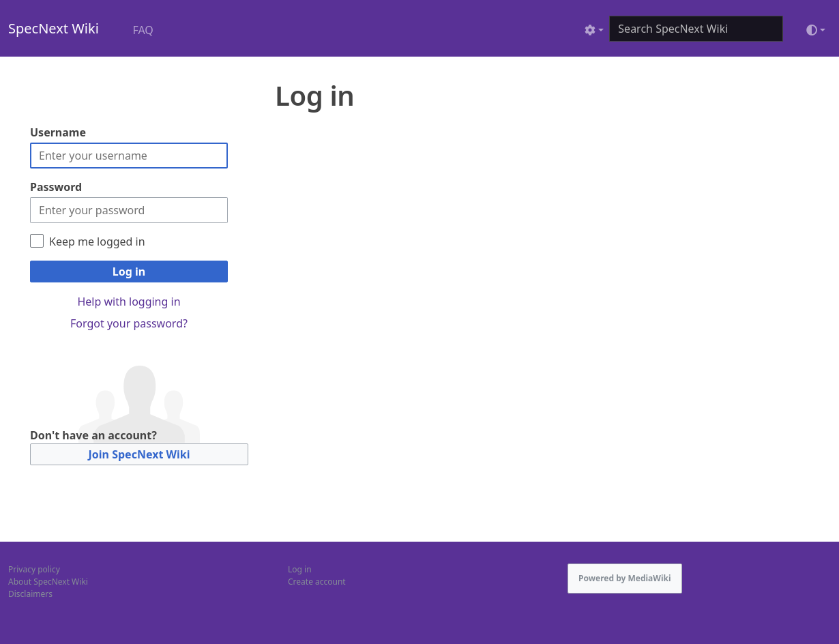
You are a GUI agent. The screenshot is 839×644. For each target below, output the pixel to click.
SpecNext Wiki (54, 28)
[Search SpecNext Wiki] (696, 29)
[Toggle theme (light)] (816, 30)
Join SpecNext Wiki (139, 454)
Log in (129, 272)
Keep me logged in (97, 241)
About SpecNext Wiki (48, 582)
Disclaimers (30, 594)
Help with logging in (129, 302)
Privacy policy (34, 569)
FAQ (143, 30)
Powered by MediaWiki (625, 578)
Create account (317, 582)
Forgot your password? (129, 323)
